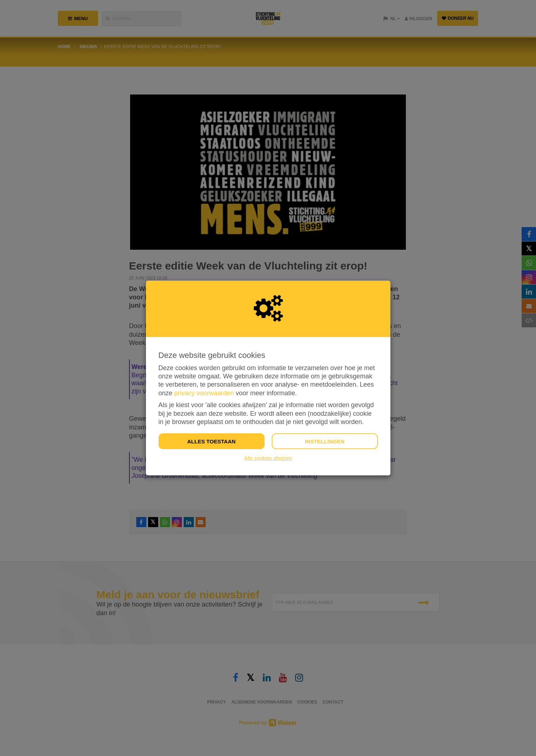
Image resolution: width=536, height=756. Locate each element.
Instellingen (325, 441)
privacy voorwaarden (204, 393)
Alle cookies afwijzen (268, 458)
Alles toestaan (211, 441)
